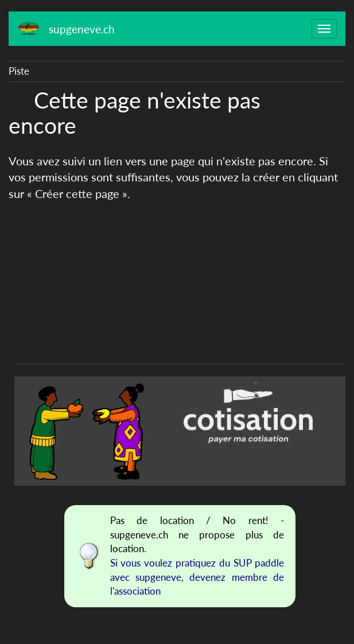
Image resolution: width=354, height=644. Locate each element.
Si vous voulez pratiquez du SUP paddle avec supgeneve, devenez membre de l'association (197, 577)
